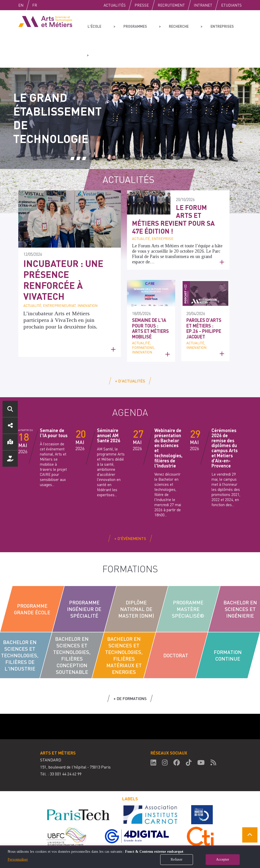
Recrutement (171, 5)
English (26, 5)
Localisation (10, 442)
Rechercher (10, 409)
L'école (94, 24)
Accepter (223, 859)
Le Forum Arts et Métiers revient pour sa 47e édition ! (173, 190)
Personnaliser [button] (18, 859)
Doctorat (176, 627)
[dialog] (130, 857)
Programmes (129, 24)
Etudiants (231, 5)
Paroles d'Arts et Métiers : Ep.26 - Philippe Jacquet (204, 300)
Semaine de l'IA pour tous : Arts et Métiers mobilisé (150, 300)
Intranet (203, 5)
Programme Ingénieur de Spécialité (84, 580)
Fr (45, 5)
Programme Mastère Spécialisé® (188, 580)
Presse (142, 5)
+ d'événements (130, 510)
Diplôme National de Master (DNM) (136, 580)
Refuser (177, 859)
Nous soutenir (10, 459)
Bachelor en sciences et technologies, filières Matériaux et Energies (124, 627)
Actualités (115, 5)
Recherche (168, 24)
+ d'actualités (130, 352)
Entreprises (208, 24)
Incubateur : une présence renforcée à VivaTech (63, 251)
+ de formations (130, 670)
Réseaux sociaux (10, 425)
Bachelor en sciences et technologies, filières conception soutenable (72, 627)
